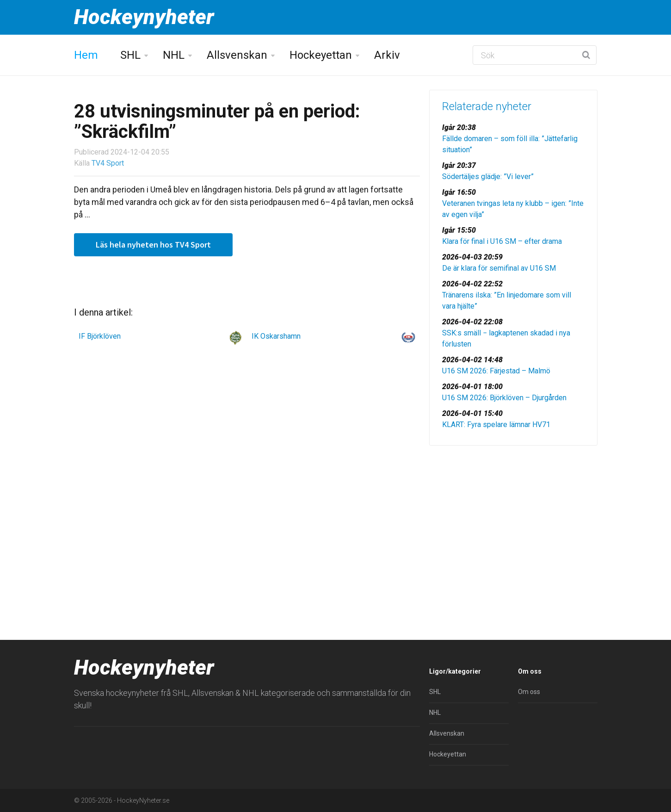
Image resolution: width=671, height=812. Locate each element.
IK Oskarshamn (276, 336)
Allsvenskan (237, 55)
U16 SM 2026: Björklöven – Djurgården (504, 398)
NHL (174, 55)
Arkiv (387, 55)
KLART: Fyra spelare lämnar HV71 (496, 425)
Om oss (529, 692)
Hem (86, 55)
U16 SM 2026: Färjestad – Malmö (496, 371)
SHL (130, 55)
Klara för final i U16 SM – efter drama (502, 241)
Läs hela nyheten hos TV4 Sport (153, 245)
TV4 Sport (108, 163)
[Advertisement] (513, 524)
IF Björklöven (100, 336)
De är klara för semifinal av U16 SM (499, 268)
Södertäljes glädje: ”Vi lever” (488, 177)
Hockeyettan (321, 55)
